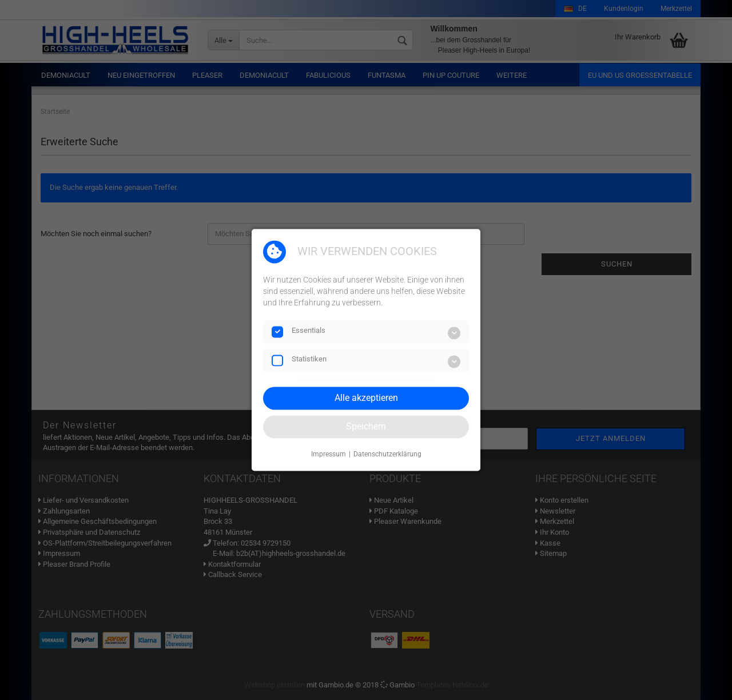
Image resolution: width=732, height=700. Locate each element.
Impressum (329, 454)
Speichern (366, 426)
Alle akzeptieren (366, 398)
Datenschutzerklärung (387, 454)
